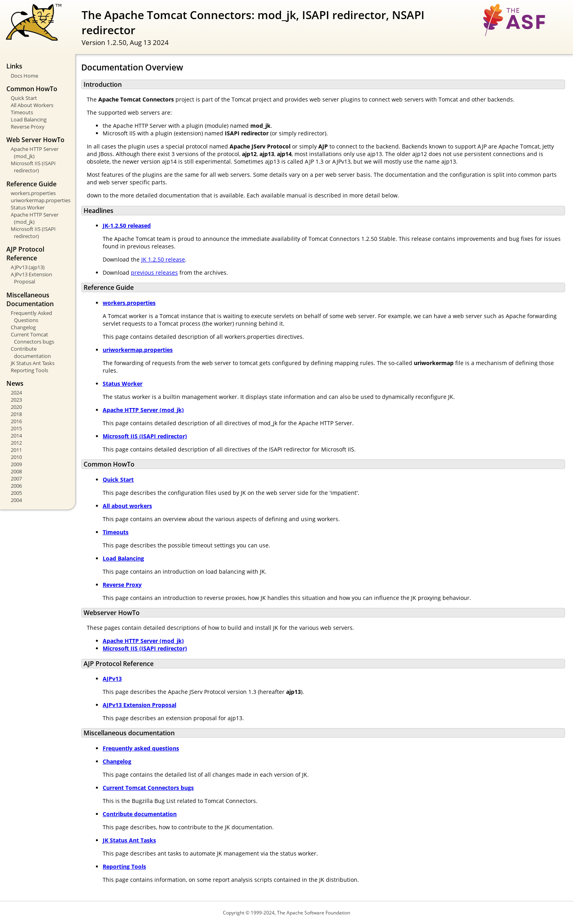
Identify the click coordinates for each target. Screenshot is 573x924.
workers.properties (33, 193)
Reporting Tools (29, 370)
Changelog (23, 327)
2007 (16, 479)
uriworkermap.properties (40, 200)
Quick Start (24, 98)
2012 (16, 443)
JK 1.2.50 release (163, 259)
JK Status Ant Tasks (33, 363)
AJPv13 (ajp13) (28, 267)
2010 (16, 457)
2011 (16, 450)
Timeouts (22, 112)
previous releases (154, 273)
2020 (16, 407)
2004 (16, 500)
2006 (16, 486)
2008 (16, 471)
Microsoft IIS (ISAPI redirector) (33, 167)
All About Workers (32, 105)
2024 (16, 393)
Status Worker (28, 207)
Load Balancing (29, 119)
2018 (16, 414)
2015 (16, 428)
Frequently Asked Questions (31, 316)
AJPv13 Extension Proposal (31, 278)
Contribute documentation (31, 352)
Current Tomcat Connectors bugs (32, 338)
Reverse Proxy (28, 127)
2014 (16, 436)
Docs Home (24, 76)
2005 (16, 493)
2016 (16, 421)
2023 (16, 400)
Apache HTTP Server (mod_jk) (35, 152)
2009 (16, 464)
